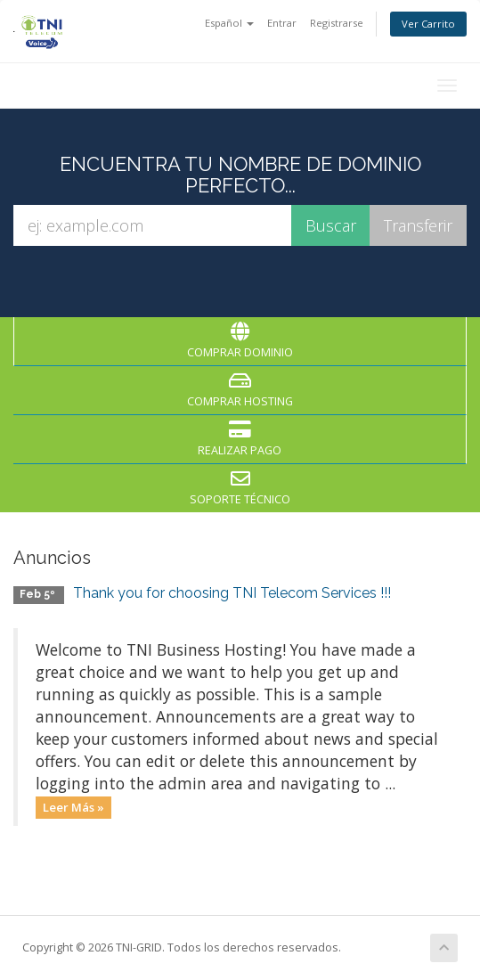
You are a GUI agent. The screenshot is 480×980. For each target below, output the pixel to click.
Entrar (282, 23)
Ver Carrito (428, 24)
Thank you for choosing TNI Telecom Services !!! (232, 593)
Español (229, 23)
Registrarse (337, 23)
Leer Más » (73, 807)
